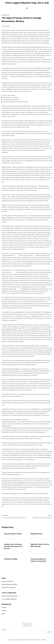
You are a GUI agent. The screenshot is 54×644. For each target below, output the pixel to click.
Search (4, 630)
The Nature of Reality (11, 559)
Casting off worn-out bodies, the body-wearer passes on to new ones (13, 546)
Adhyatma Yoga (5, 15)
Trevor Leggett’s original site (9, 599)
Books (3, 614)
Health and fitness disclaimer (9, 584)
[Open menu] (27, 8)
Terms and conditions (7, 581)
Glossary (4, 611)
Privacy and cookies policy (9, 587)
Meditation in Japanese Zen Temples (40, 516)
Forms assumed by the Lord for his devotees (14, 516)
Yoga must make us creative (13, 534)
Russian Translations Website (9, 596)
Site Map (4, 607)
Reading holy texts (36, 534)
